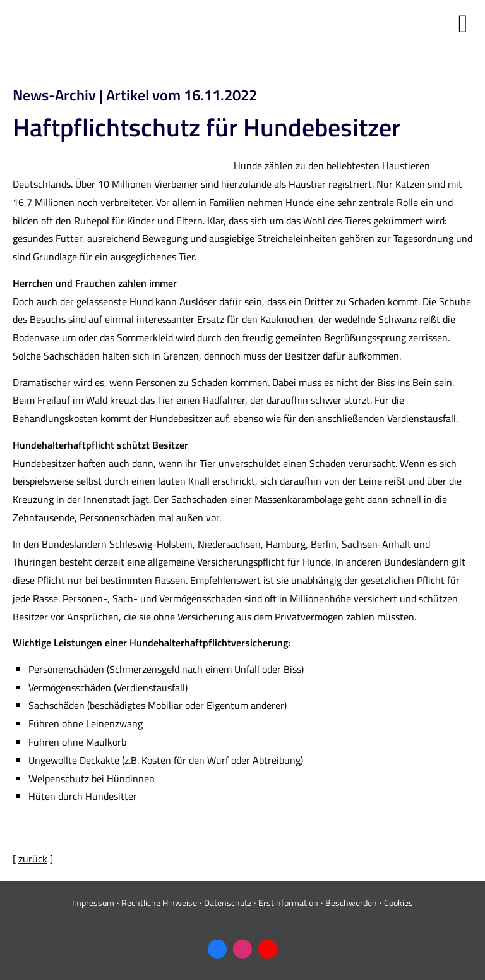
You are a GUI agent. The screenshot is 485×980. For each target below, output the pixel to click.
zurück (33, 859)
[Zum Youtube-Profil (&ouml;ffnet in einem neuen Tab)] (268, 949)
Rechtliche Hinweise (159, 903)
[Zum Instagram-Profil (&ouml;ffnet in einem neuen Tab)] (242, 949)
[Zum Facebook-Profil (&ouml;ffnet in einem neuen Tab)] (217, 949)
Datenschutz (228, 903)
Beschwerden (351, 903)
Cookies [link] (398, 903)
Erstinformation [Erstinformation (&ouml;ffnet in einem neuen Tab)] (288, 903)
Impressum (93, 903)
